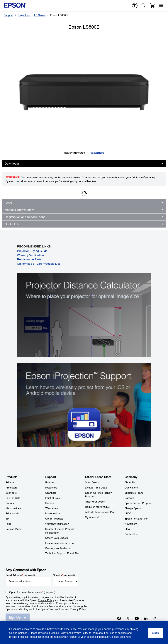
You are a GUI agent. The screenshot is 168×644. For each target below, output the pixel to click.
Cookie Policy (59, 633)
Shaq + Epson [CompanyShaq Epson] (133, 508)
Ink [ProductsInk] (7, 519)
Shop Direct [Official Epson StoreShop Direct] (92, 482)
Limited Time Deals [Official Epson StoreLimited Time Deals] (96, 488)
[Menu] (161, 6)
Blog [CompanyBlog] (127, 529)
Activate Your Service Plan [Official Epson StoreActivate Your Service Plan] (100, 512)
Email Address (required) (20, 575)
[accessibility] (135, 6)
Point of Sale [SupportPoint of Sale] (53, 498)
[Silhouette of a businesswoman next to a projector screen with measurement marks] (84, 314)
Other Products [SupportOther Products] (54, 519)
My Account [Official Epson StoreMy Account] (92, 517)
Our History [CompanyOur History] (131, 488)
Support (8, 15)
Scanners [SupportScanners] (51, 493)
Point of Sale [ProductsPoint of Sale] (13, 498)
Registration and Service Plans (25, 217)
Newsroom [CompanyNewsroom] (131, 524)
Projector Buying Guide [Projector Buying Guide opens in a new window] (32, 251)
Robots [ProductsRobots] (10, 503)
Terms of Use (56, 609)
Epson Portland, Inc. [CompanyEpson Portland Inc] (136, 519)
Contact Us (12, 224)
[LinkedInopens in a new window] (146, 618)
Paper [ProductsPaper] (9, 524)
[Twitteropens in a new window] (128, 618)
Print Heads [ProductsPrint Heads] (12, 513)
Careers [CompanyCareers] (129, 498)
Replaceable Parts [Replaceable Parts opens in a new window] (29, 259)
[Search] (144, 6)
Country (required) (64, 575)
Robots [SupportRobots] (49, 503)
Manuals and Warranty (19, 210)
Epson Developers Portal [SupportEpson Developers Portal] (60, 543)
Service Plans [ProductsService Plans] (13, 529)
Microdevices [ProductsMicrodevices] (13, 508)
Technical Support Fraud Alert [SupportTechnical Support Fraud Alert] (63, 553)
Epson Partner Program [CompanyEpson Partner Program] (138, 503)
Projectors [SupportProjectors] (51, 488)
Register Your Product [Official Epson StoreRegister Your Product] (98, 507)
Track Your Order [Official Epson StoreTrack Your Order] (95, 502)
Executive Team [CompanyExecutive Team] (134, 493)
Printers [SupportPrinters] (50, 482)
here (128, 637)
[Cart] (152, 6)
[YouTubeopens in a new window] (137, 618)
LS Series (40, 15)
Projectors (24, 15)
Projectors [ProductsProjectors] (11, 488)
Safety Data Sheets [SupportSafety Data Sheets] (57, 538)
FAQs (8, 203)
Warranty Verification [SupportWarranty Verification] (57, 524)
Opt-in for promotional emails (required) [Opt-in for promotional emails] (32, 592)
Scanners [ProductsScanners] (11, 493)
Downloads (12, 164)
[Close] (156, 633)
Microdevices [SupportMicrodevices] (53, 513)
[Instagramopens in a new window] (155, 618)
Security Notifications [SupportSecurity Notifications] (57, 548)
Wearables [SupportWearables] (52, 508)
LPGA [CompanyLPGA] (128, 513)
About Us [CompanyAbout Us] (130, 482)
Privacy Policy (46, 600)
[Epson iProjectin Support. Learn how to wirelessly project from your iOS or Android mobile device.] (84, 405)
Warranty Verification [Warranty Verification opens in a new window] (30, 255)
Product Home (97, 153)
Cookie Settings (19, 633)
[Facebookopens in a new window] (119, 618)
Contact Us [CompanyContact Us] (131, 534)
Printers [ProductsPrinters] (10, 482)
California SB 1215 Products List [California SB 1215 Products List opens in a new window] (38, 264)
